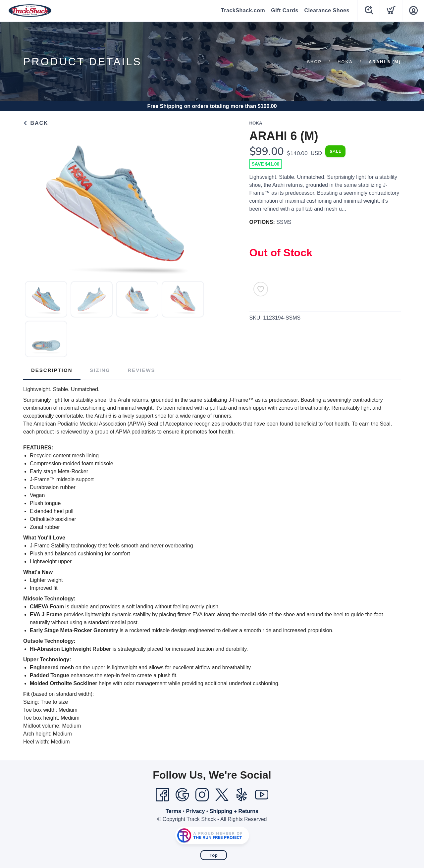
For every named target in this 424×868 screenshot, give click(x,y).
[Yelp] (242, 795)
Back (36, 123)
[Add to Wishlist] (261, 289)
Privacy (195, 811)
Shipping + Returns (234, 811)
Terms (173, 811)
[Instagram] (202, 795)
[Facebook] (162, 795)
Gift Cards (285, 10)
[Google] (182, 795)
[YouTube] (262, 795)
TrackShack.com (243, 10)
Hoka (345, 62)
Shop (314, 62)
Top (214, 855)
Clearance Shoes (327, 10)
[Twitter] (222, 795)
